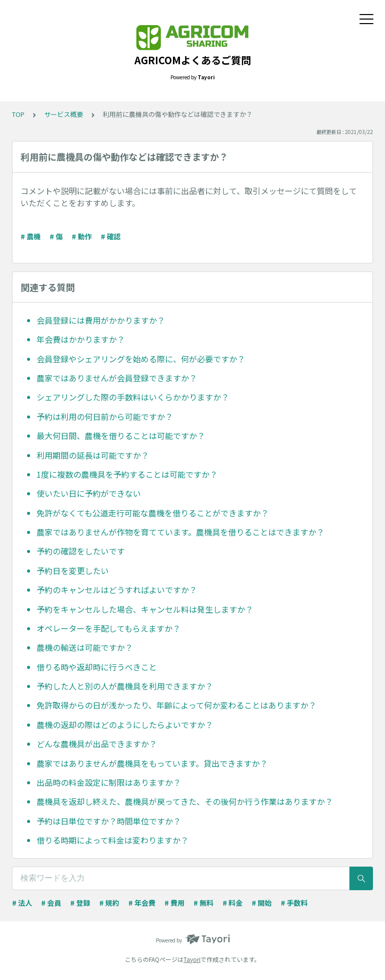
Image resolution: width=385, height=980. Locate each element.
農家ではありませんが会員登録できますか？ (117, 378)
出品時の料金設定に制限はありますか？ (109, 782)
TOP (18, 114)
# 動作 (82, 236)
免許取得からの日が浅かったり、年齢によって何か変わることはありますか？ (176, 705)
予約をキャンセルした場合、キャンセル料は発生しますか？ (145, 609)
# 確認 (111, 236)
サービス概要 (64, 114)
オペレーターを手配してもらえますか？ (109, 628)
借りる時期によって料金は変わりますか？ (113, 840)
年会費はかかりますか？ (81, 339)
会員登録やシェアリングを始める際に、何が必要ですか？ (141, 359)
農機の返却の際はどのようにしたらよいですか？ (125, 725)
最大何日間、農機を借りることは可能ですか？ (121, 436)
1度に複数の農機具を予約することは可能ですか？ (127, 474)
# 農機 (31, 236)
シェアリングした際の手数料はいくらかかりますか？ (133, 397)
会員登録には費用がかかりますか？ (101, 320)
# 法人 (22, 903)
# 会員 (51, 903)
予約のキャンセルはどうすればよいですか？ (117, 590)
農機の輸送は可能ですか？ (85, 647)
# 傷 (56, 236)
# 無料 (204, 903)
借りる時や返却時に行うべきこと (97, 667)
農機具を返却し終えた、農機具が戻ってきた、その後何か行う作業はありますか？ (185, 801)
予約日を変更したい (73, 571)
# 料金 (233, 903)
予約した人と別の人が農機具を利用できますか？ (125, 686)
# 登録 (80, 903)
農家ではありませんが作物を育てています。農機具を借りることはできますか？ (180, 532)
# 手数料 (294, 903)
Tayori (192, 959)
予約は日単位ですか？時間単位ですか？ (109, 821)
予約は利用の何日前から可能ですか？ (105, 416)
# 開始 (262, 903)
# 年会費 (142, 903)
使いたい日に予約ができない (89, 493)
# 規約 (109, 903)
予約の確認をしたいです (81, 551)
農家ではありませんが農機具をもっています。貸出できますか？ (152, 763)
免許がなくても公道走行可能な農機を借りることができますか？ (153, 513)
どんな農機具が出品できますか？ (97, 744)
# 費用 (174, 903)
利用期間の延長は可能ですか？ (93, 455)
